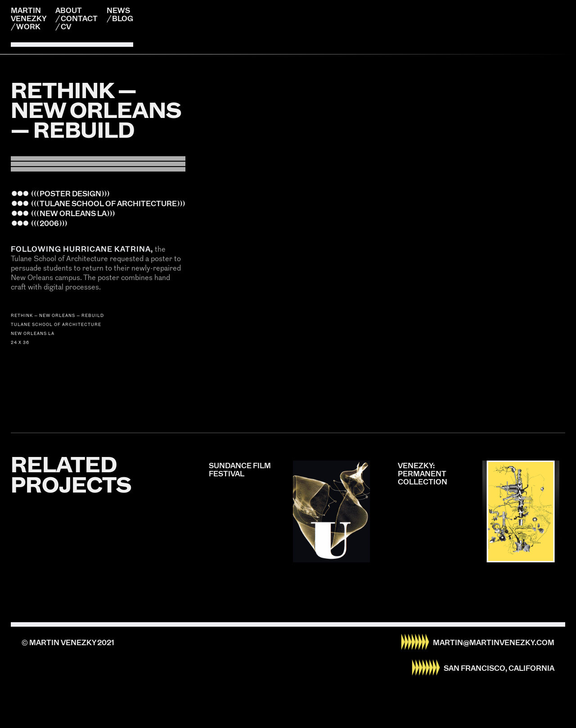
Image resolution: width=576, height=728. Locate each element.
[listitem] (288, 54)
